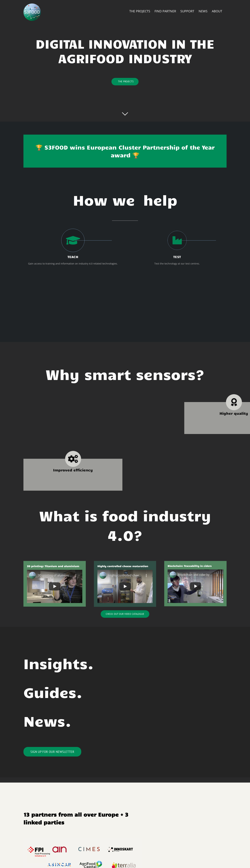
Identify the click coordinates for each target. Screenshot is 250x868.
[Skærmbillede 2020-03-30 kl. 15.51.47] (55, 562)
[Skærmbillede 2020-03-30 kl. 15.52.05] (195, 562)
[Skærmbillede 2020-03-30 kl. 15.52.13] (125, 562)
